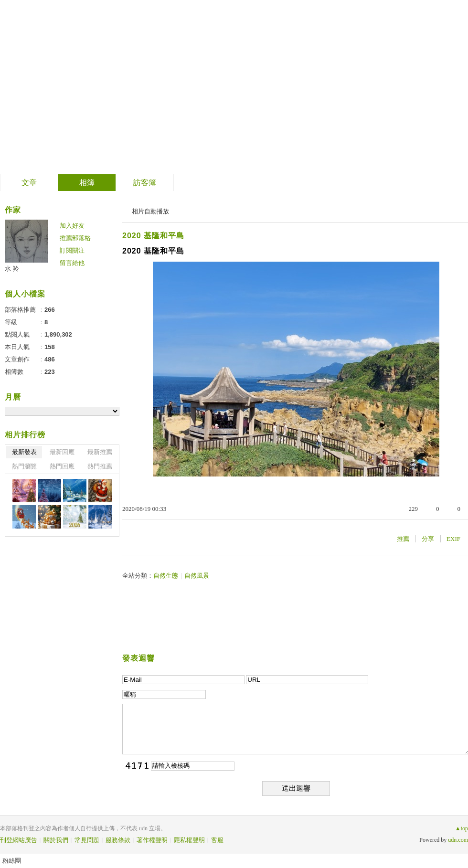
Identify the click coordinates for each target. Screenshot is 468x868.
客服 (217, 840)
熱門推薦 (100, 466)
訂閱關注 (72, 250)
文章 (29, 183)
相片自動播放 (150, 211)
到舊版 (217, 88)
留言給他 (72, 263)
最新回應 (62, 452)
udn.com (458, 840)
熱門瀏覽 (24, 466)
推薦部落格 (75, 238)
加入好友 (72, 226)
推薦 (403, 539)
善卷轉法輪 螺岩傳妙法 (103, 84)
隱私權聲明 (189, 840)
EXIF (453, 539)
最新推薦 (100, 452)
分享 (428, 539)
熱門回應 (62, 466)
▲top (462, 828)
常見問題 (87, 840)
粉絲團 (12, 861)
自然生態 (166, 576)
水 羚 (12, 269)
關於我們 (56, 840)
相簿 (87, 183)
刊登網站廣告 (19, 840)
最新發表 (24, 452)
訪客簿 (145, 183)
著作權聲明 (152, 840)
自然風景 (197, 576)
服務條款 (118, 840)
